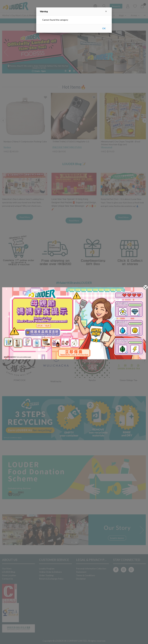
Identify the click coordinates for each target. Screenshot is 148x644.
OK (104, 28)
